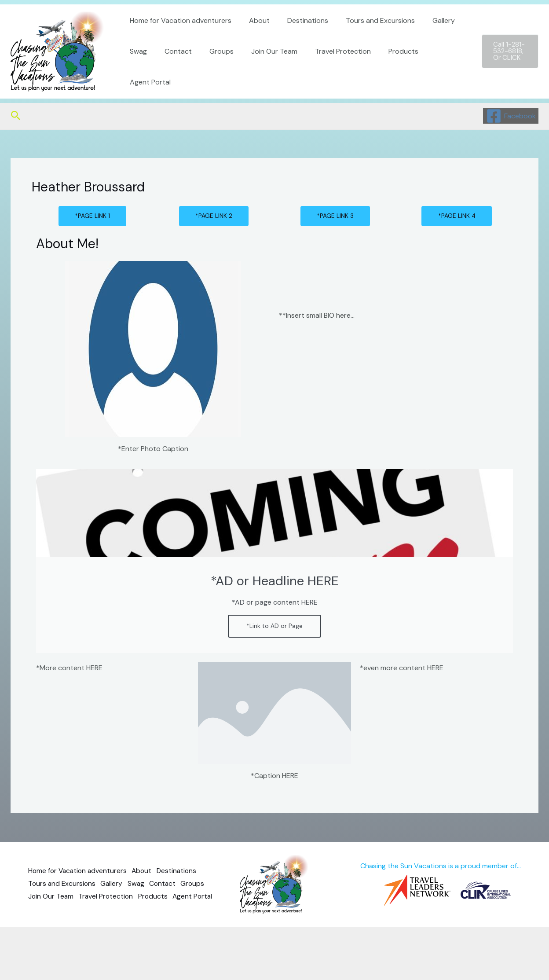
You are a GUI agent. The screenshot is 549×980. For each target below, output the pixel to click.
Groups (213, 67)
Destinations (299, 36)
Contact (173, 67)
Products (384, 67)
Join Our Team (262, 67)
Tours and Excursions (368, 36)
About (254, 36)
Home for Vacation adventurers (179, 36)
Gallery (428, 36)
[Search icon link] (16, 116)
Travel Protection (327, 67)
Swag (137, 67)
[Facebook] (511, 116)
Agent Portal (434, 67)
